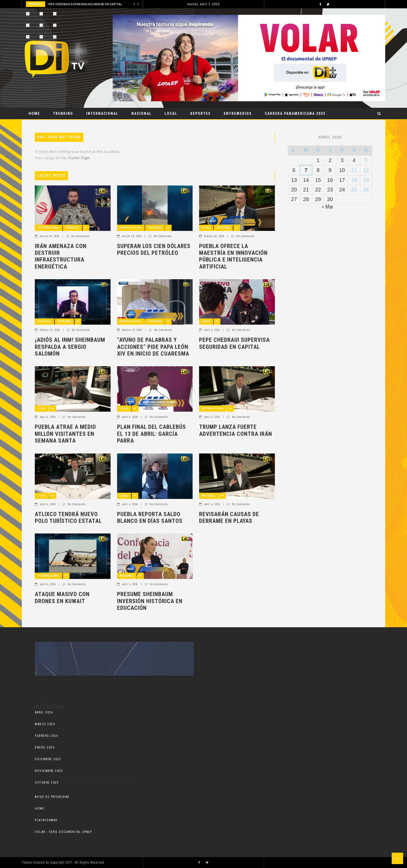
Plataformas (46, 820)
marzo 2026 (45, 724)
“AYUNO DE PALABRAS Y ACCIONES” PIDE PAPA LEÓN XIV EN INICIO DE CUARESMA (153, 347)
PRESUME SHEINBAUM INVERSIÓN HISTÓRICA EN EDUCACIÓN (150, 601)
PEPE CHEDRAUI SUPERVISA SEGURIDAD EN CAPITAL (84, 4)
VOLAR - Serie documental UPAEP (63, 832)
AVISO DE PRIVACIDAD (52, 797)
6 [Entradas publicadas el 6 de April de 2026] (294, 170)
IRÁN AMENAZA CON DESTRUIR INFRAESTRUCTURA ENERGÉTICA (61, 256)
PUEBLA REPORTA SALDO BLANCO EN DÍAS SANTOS (150, 518)
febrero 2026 (46, 736)
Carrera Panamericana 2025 (295, 113)
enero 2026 (45, 747)
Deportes (201, 113)
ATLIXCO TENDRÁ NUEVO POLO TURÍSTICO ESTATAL (68, 518)
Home (34, 113)
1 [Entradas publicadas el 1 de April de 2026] (318, 160)
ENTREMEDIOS (238, 113)
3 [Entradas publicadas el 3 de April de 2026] (342, 160)
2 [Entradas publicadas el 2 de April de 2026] (330, 160)
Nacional (141, 113)
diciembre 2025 (48, 759)
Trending (63, 113)
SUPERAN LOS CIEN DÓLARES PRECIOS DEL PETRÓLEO (154, 249)
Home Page (79, 158)
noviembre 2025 (49, 771)
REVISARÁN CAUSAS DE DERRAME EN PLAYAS (229, 518)
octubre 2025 (47, 783)
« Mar (328, 207)
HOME (40, 809)
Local (171, 113)
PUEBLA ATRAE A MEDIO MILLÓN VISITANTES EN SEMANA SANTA (65, 434)
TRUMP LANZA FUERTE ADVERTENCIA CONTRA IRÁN (236, 430)
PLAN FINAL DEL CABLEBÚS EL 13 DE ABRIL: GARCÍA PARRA (151, 434)
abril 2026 (44, 712)
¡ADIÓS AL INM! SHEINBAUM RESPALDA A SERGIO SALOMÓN (70, 347)
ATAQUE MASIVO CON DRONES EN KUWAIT (62, 597)
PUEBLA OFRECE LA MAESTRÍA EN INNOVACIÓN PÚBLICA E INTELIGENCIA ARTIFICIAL (233, 256)
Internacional (102, 113)
